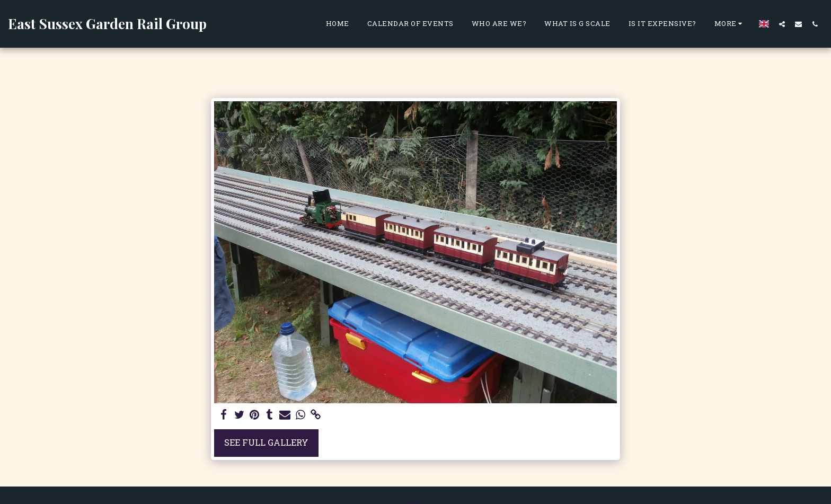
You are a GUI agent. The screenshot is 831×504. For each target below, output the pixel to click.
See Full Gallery (266, 442)
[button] (782, 24)
